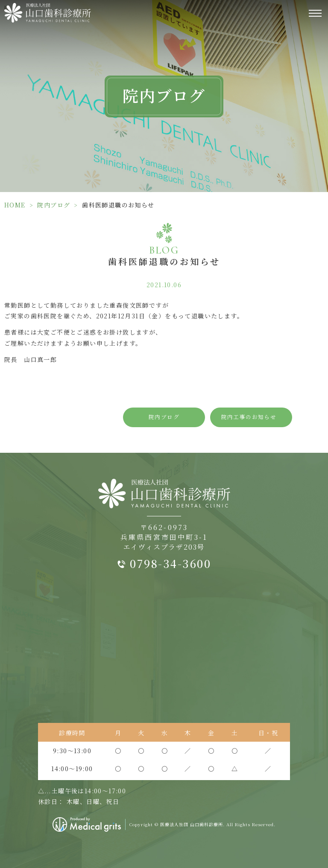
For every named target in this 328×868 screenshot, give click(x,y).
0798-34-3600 (170, 563)
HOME (15, 205)
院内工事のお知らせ (249, 417)
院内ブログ (54, 205)
